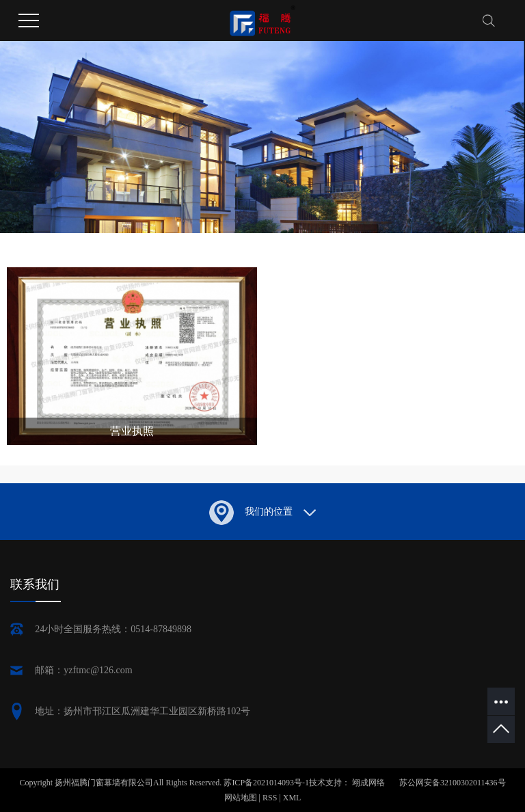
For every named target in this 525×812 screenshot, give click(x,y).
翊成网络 (369, 783)
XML (292, 798)
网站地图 (242, 798)
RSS (270, 798)
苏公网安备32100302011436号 (453, 783)
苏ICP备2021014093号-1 (266, 783)
